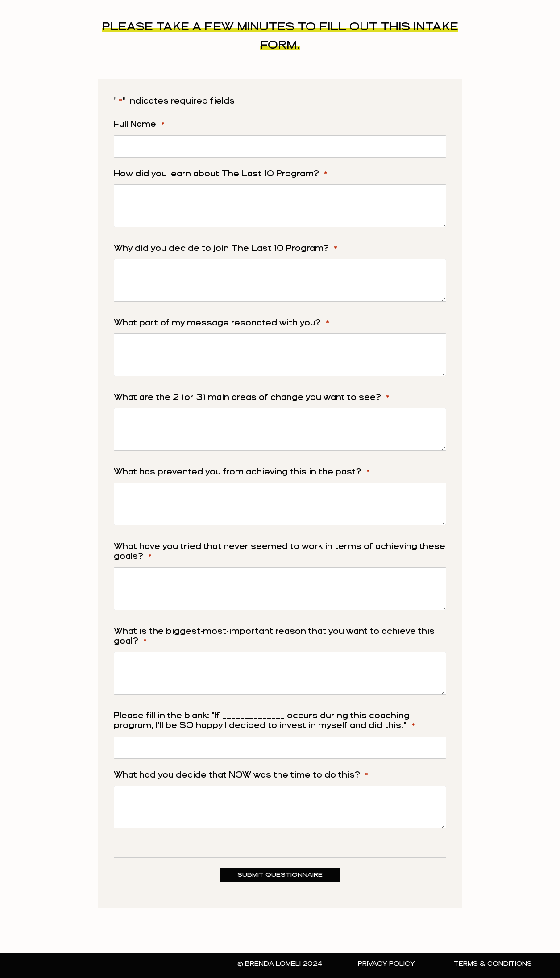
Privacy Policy (386, 964)
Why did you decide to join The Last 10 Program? (226, 249)
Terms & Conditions (493, 964)
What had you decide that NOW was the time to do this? (241, 776)
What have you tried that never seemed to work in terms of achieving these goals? (280, 552)
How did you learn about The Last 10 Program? (221, 175)
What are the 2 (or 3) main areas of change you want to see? (252, 398)
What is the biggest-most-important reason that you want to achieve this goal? (274, 637)
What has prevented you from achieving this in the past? (242, 473)
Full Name (139, 125)
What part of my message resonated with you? (222, 324)
